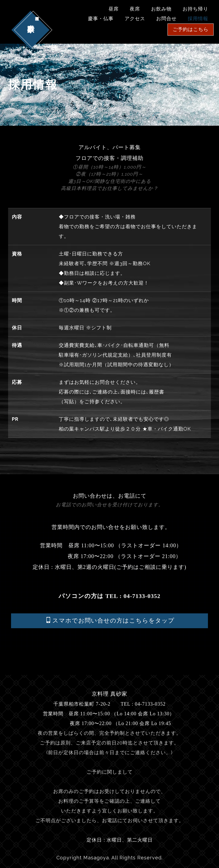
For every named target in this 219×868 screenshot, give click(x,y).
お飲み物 (161, 9)
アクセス (135, 19)
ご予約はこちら (191, 29)
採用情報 (198, 19)
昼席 (114, 9)
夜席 (135, 9)
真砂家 (30, 16)
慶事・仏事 (101, 19)
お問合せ (166, 19)
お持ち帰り (195, 9)
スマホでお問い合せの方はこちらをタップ (110, 620)
